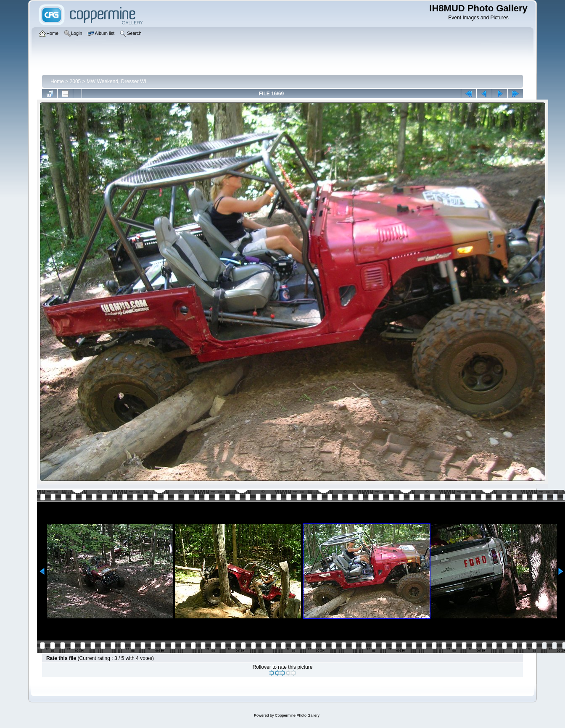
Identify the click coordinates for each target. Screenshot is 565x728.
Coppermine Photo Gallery (297, 715)
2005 (75, 81)
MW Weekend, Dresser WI (116, 81)
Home (57, 81)
